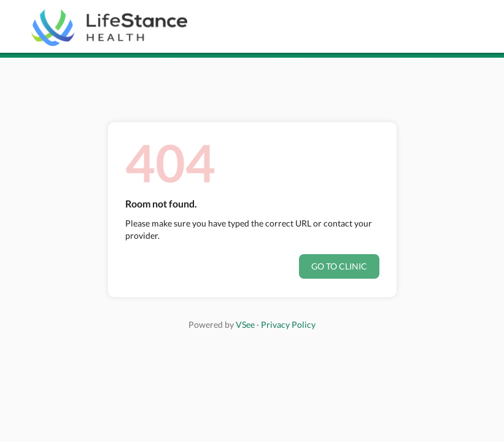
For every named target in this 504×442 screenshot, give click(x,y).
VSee (245, 324)
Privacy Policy (288, 324)
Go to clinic (339, 266)
